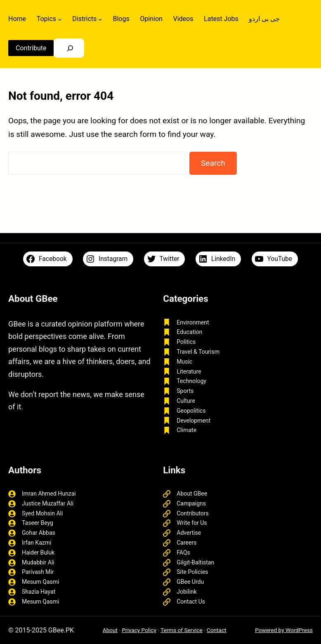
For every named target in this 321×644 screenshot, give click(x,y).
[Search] (70, 48)
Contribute (31, 48)
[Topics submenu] (60, 19)
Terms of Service (182, 630)
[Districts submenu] (100, 19)
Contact (217, 630)
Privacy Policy (139, 630)
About (110, 630)
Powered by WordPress (284, 630)
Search (213, 163)
